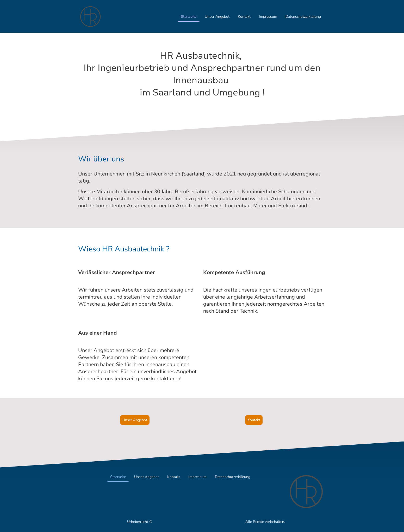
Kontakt (244, 17)
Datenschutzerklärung (303, 17)
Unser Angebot (217, 17)
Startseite (189, 17)
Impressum (268, 17)
